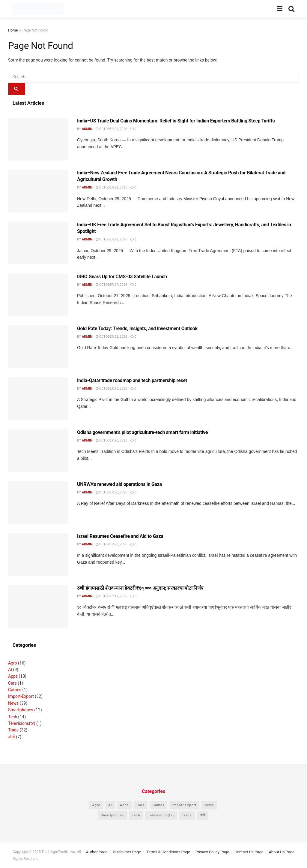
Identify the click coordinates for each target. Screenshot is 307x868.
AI (10, 670)
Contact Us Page (249, 852)
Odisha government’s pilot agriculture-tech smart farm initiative (142, 432)
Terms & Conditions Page (168, 852)
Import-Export (21, 696)
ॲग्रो (12, 737)
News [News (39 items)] (209, 805)
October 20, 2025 (111, 389)
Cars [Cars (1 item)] (141, 805)
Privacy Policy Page (212, 852)
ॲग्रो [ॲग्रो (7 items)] (203, 815)
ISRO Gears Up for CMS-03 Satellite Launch (122, 277)
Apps (13, 676)
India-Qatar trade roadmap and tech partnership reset (132, 380)
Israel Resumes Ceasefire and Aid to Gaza (120, 536)
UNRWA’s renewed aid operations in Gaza (119, 484)
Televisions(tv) (22, 723)
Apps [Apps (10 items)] (124, 805)
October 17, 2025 (111, 596)
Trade (13, 730)
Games (15, 690)
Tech (13, 717)
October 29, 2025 (111, 129)
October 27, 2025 (111, 285)
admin (87, 129)
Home (13, 30)
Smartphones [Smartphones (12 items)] (112, 815)
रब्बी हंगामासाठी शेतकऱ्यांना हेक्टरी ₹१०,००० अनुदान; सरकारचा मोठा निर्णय (140, 588)
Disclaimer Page (127, 852)
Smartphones (21, 710)
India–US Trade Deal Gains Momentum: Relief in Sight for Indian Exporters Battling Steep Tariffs (176, 121)
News (13, 703)
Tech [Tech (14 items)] (136, 815)
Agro (13, 663)
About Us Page (282, 852)
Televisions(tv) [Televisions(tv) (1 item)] (161, 815)
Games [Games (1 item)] (159, 805)
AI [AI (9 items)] (110, 805)
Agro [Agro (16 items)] (96, 805)
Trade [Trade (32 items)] (187, 815)
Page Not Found (35, 30)
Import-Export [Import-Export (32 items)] (184, 805)
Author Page (97, 852)
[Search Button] (16, 89)
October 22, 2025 (111, 337)
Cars (12, 683)
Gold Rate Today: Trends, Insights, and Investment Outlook (137, 329)
